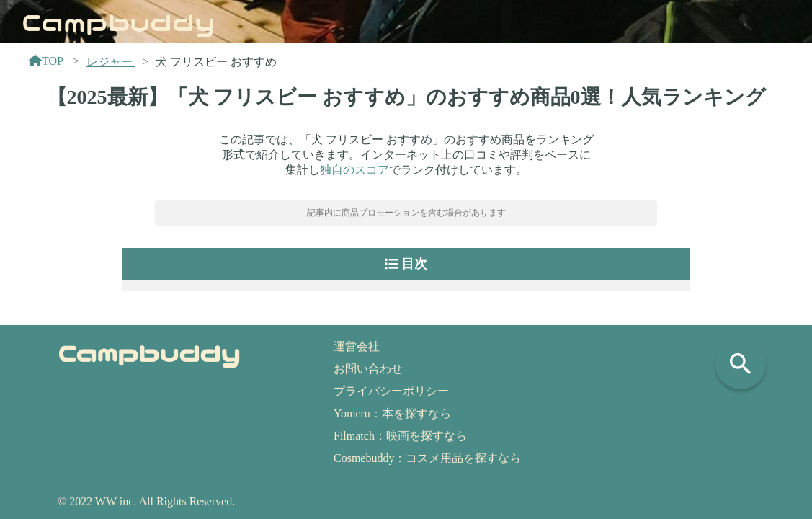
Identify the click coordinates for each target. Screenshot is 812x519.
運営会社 (357, 346)
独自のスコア (354, 170)
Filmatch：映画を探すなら (400, 436)
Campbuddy (119, 21)
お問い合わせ (368, 369)
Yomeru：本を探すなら (392, 413)
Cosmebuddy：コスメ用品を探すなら (427, 458)
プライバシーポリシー (391, 391)
